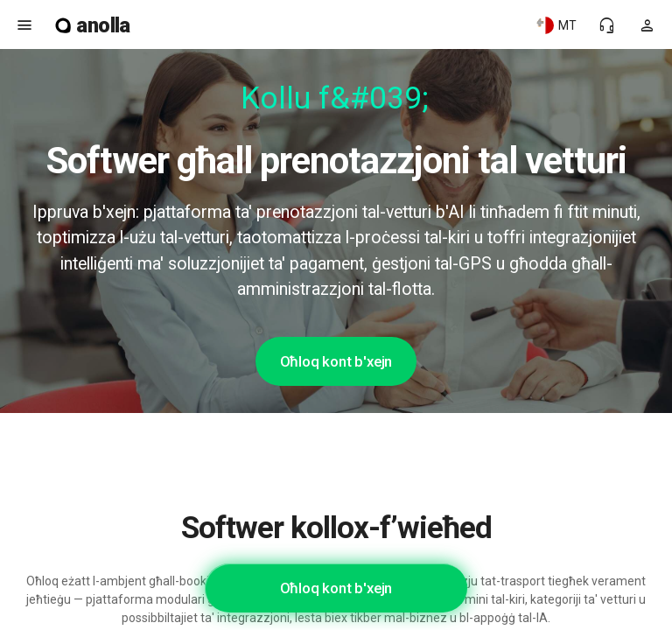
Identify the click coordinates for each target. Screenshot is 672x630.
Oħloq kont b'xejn (336, 361)
